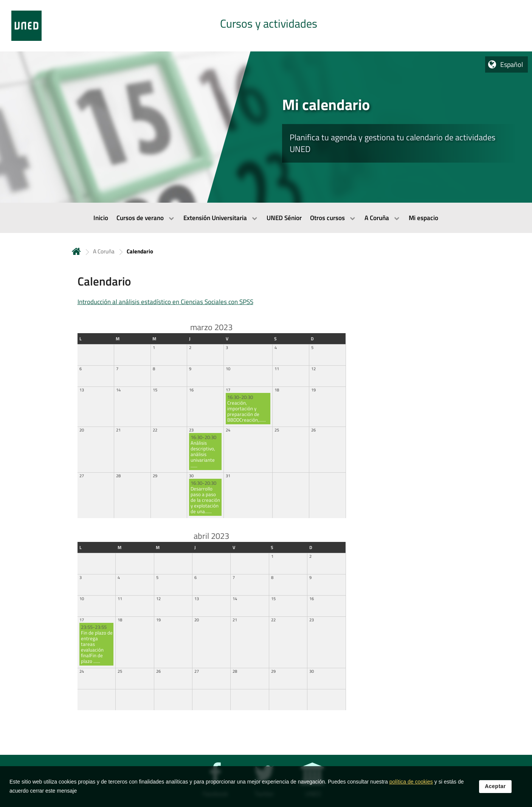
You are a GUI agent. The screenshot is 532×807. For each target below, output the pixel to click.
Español (512, 64)
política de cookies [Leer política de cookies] (411, 782)
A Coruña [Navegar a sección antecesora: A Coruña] (104, 251)
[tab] (266, 26)
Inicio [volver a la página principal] (76, 251)
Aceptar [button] (495, 787)
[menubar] (266, 218)
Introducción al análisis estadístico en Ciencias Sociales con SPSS (165, 302)
